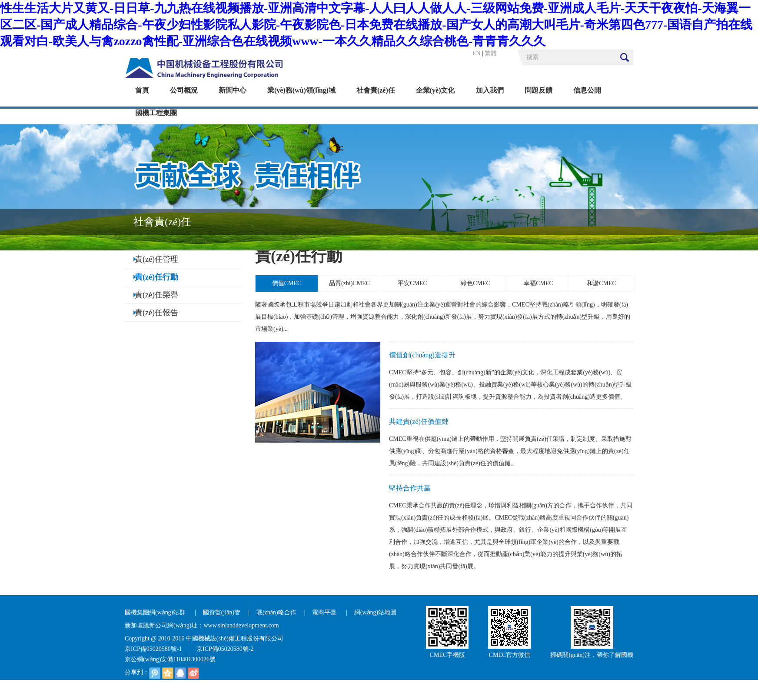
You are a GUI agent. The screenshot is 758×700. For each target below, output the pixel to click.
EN (477, 53)
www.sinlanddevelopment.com (241, 625)
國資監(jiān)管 (222, 612)
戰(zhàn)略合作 (276, 612)
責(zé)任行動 (156, 277)
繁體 (491, 53)
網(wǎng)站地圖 (375, 612)
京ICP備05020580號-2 (225, 649)
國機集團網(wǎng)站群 (156, 612)
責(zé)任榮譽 (156, 295)
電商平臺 (325, 612)
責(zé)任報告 (156, 313)
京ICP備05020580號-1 (153, 649)
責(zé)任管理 (156, 259)
